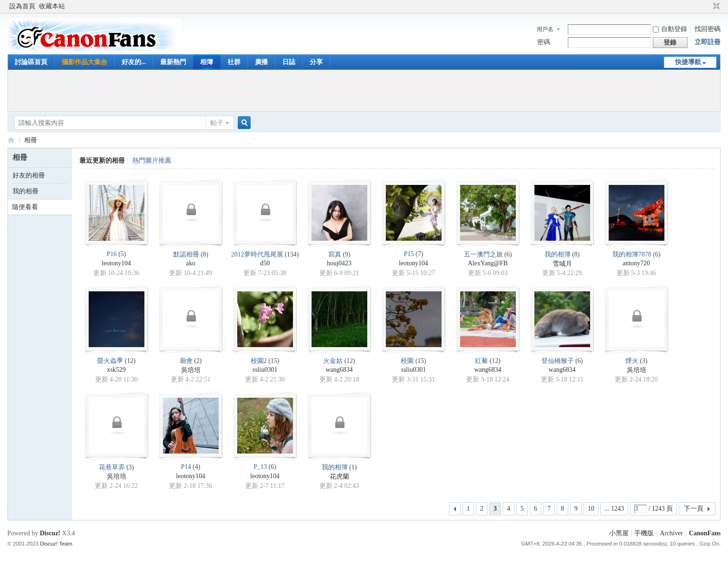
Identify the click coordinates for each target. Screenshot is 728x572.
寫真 (335, 254)
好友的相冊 (29, 175)
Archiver (671, 533)
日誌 (289, 62)
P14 (186, 467)
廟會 (186, 361)
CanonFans (11, 140)
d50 (265, 263)
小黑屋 (619, 533)
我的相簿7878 (632, 254)
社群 (234, 62)
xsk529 (116, 370)
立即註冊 (708, 42)
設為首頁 (22, 6)
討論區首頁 (31, 62)
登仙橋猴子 (558, 361)
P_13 (260, 467)
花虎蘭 (339, 477)
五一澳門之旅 (483, 254)
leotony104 (116, 263)
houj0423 (339, 263)
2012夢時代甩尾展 (257, 254)
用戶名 (545, 29)
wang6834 (339, 370)
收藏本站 (52, 6)
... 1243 (614, 509)
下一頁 (694, 509)
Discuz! (50, 533)
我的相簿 (558, 254)
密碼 (544, 42)
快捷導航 (688, 62)
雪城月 (562, 264)
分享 (316, 62)
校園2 (259, 361)
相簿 (207, 62)
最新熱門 (173, 62)
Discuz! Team (56, 543)
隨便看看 (25, 207)
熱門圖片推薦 (152, 161)
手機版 (644, 533)
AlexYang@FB (487, 263)
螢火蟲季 (110, 361)
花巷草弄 (112, 467)
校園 (407, 361)
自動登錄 (670, 29)
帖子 (217, 123)
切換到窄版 (715, 7)
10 (591, 509)
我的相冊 (26, 191)
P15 (409, 254)
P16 (112, 254)
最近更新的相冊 (102, 161)
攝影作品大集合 (84, 62)
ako (190, 263)
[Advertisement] (364, 91)
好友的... (134, 62)
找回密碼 (708, 29)
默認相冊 (186, 254)
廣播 (261, 62)
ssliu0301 (265, 370)
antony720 (636, 263)
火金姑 (333, 361)
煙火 (632, 361)
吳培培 (191, 370)
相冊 (31, 140)
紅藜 (481, 361)
